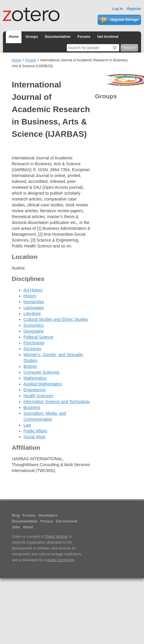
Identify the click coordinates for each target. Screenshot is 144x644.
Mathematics (35, 378)
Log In (118, 9)
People (31, 60)
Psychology (34, 343)
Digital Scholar (56, 537)
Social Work (34, 437)
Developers (48, 515)
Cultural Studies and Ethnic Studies (56, 319)
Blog (16, 515)
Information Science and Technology (57, 402)
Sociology (32, 349)
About (28, 527)
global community (61, 560)
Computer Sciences (41, 372)
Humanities (34, 302)
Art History (33, 290)
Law (27, 425)
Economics (34, 325)
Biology (30, 366)
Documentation (58, 37)
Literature (32, 313)
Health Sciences (38, 396)
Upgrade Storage (119, 20)
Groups (32, 37)
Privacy (47, 521)
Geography (34, 331)
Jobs (16, 527)
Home (14, 37)
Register (134, 9)
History (30, 296)
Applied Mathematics (43, 384)
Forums (84, 37)
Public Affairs (35, 431)
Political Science (38, 337)
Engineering (35, 390)
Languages (34, 308)
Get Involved (108, 37)
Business (32, 407)
